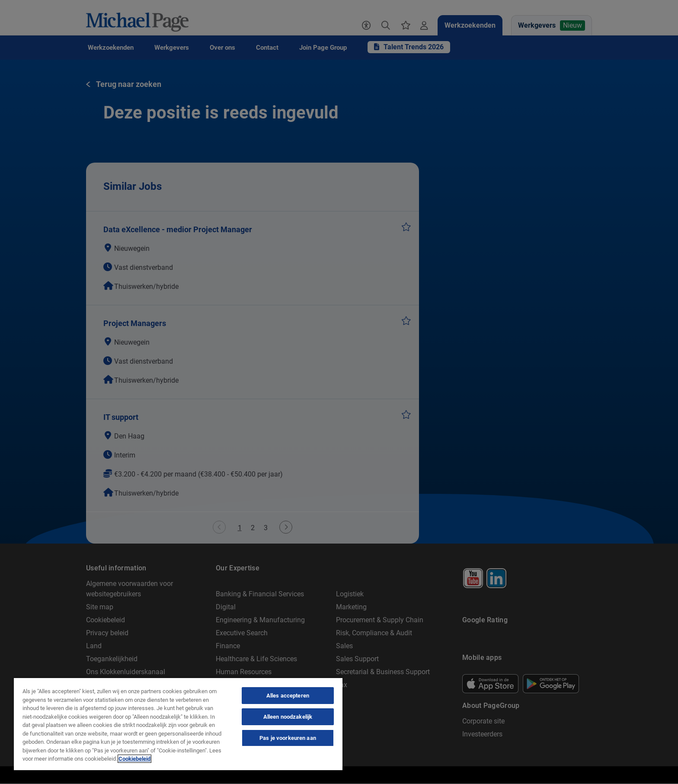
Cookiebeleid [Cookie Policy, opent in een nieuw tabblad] (134, 759)
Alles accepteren (288, 696)
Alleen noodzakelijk (288, 717)
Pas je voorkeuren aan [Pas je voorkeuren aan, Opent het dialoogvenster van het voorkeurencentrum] (288, 738)
